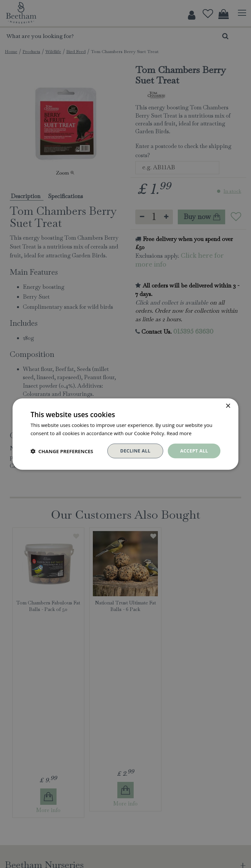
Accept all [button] (194, 451)
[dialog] (125, 434)
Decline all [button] (135, 451)
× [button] (228, 406)
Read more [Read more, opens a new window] (179, 433)
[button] (62, 451)
